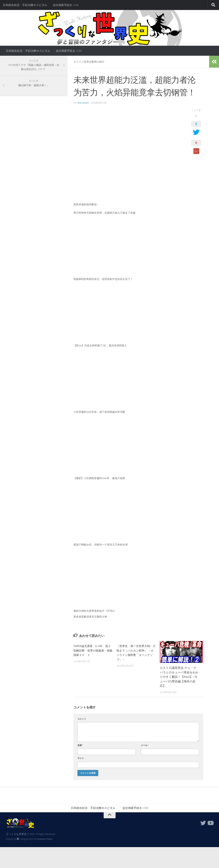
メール (145, 745)
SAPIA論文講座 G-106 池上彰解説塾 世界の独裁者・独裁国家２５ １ (93, 650)
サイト (81, 758)
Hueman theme (45, 839)
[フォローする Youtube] (210, 823)
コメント (82, 719)
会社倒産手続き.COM (66, 5)
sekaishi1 (84, 103)
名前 (80, 745)
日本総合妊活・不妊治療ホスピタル (25, 5)
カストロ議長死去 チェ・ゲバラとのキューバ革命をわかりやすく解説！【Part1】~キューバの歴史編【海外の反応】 (179, 677)
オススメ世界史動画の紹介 (90, 62)
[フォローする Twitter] (203, 823)
